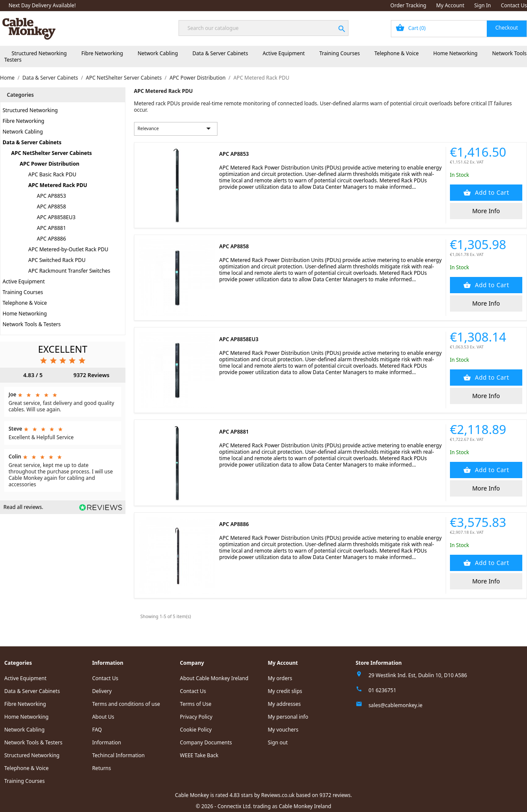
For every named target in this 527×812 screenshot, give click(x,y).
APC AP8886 (51, 239)
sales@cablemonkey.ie (396, 705)
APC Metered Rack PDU (58, 185)
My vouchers (283, 730)
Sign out (278, 742)
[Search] (263, 28)
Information (107, 742)
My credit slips (285, 691)
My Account (450, 5)
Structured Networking (39, 53)
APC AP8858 (51, 207)
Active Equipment (284, 53)
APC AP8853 (51, 196)
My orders (280, 678)
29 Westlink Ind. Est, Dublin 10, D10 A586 (418, 675)
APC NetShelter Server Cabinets (52, 153)
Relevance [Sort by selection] (176, 128)
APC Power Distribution (49, 164)
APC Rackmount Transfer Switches (69, 271)
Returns (101, 768)
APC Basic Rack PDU (52, 174)
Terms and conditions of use (126, 704)
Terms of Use (195, 704)
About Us (103, 717)
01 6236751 (383, 690)
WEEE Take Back (199, 755)
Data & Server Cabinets (220, 53)
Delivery (102, 691)
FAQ (97, 730)
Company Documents (206, 742)
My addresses (284, 704)
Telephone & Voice (396, 53)
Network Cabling (158, 53)
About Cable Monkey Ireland (214, 678)
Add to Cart (491, 192)
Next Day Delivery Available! (42, 5)
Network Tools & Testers (32, 324)
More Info (486, 211)
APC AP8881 (51, 228)
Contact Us (514, 5)
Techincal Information (118, 755)
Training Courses (340, 53)
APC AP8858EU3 (56, 217)
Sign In (483, 5)
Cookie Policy (196, 730)
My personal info (288, 717)
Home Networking (455, 53)
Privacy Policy (196, 717)
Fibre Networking (102, 53)
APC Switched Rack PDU (57, 260)
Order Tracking (408, 5)
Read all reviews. (23, 507)
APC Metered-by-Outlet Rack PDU (68, 249)
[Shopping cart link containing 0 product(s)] (459, 29)
